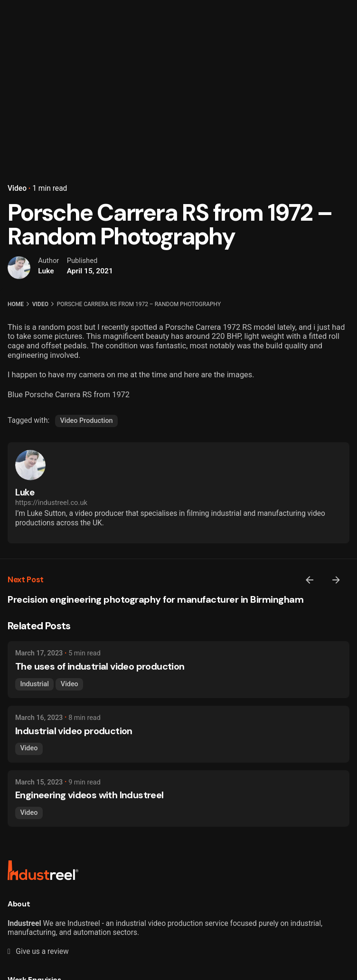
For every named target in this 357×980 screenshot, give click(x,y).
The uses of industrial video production (100, 666)
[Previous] (310, 580)
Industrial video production (74, 731)
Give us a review (38, 952)
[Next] (336, 580)
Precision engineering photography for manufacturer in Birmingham (155, 599)
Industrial (34, 684)
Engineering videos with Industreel (89, 795)
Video (17, 188)
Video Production (87, 421)
